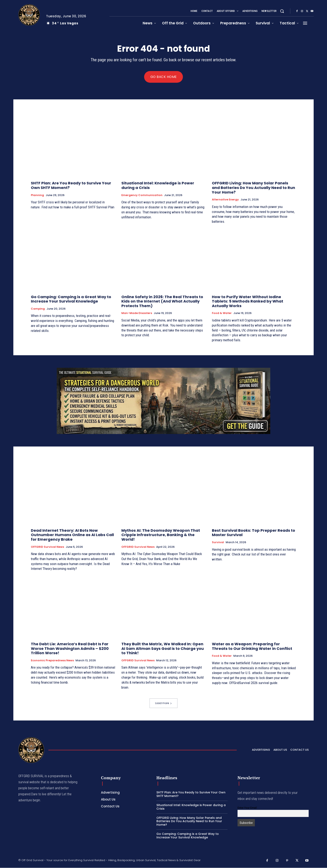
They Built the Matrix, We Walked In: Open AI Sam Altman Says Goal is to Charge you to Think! (163, 649)
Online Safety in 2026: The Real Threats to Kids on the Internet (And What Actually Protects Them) (162, 301)
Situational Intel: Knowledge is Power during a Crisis (158, 186)
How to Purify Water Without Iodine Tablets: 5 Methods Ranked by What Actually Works (248, 301)
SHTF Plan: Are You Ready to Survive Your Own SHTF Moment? (71, 186)
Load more (163, 703)
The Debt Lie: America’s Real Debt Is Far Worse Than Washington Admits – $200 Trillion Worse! (70, 649)
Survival (218, 543)
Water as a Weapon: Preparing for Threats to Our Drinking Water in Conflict (252, 646)
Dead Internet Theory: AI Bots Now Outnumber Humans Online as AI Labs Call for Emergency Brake (72, 535)
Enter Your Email (247, 808)
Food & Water (222, 313)
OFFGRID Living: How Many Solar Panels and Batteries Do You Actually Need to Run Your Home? (253, 188)
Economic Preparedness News (52, 661)
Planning (37, 195)
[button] (282, 11)
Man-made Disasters (137, 313)
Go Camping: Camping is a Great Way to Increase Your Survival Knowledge (71, 299)
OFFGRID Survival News (47, 547)
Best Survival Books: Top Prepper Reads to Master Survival (253, 533)
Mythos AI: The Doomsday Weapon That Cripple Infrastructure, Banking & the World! (161, 535)
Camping (38, 309)
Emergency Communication (142, 195)
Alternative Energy (225, 200)
